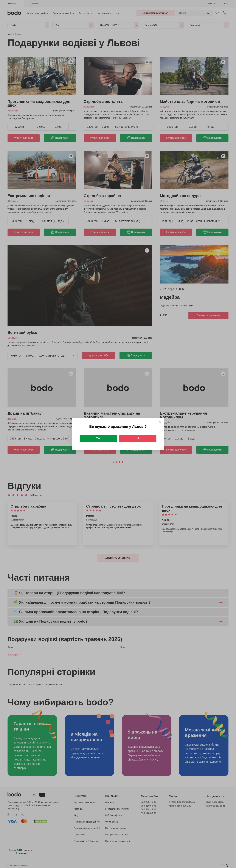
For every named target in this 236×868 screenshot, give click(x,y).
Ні (138, 438)
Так (98, 438)
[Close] (160, 422)
